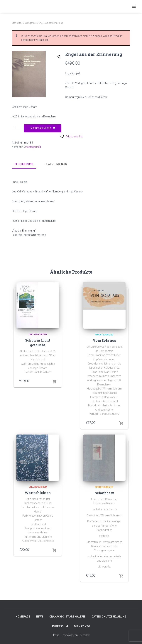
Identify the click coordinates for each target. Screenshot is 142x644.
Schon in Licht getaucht (38, 343)
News (40, 617)
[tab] (27, 164)
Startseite (16, 23)
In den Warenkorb (40, 128)
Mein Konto (82, 626)
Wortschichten (38, 492)
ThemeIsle (84, 635)
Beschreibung (24, 164)
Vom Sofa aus (104, 340)
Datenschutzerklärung (109, 617)
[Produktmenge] (17, 127)
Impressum (60, 626)
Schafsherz (104, 493)
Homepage (23, 617)
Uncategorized (30, 23)
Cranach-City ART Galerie (67, 617)
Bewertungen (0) (56, 164)
